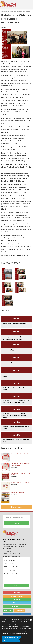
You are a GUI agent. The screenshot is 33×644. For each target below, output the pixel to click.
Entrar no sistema (17, 603)
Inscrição (17, 593)
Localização (8, 610)
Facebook (17, 614)
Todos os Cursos (17, 606)
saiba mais (19, 630)
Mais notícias (16, 507)
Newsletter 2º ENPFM (17, 492)
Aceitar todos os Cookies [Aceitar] (11, 637)
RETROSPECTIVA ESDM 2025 (20, 483)
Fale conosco (20, 610)
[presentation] (14, 578)
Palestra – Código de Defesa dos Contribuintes (14, 323)
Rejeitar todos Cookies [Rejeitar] (11, 641)
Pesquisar (16, 523)
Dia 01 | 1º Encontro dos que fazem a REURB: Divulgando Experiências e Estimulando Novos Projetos (14, 416)
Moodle (17, 599)
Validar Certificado (17, 596)
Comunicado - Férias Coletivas (20, 454)
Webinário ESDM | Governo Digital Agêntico (14, 362)
